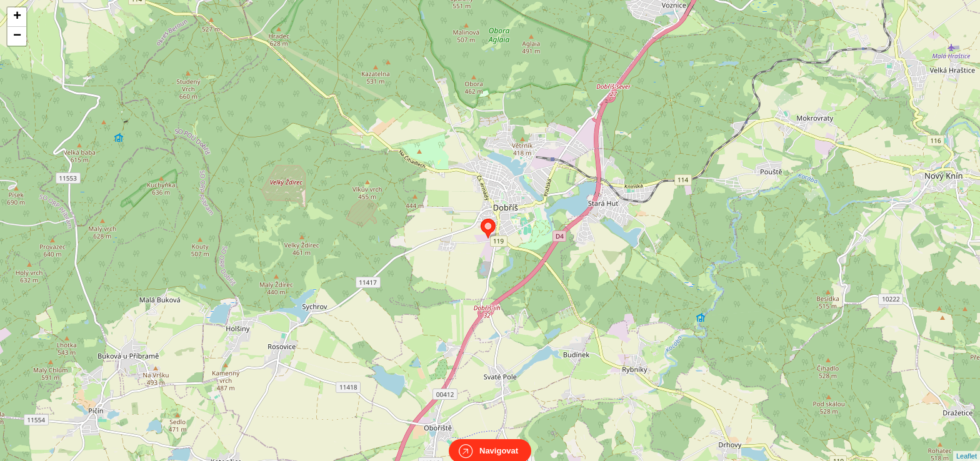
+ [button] (17, 17)
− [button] (17, 36)
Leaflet (967, 445)
